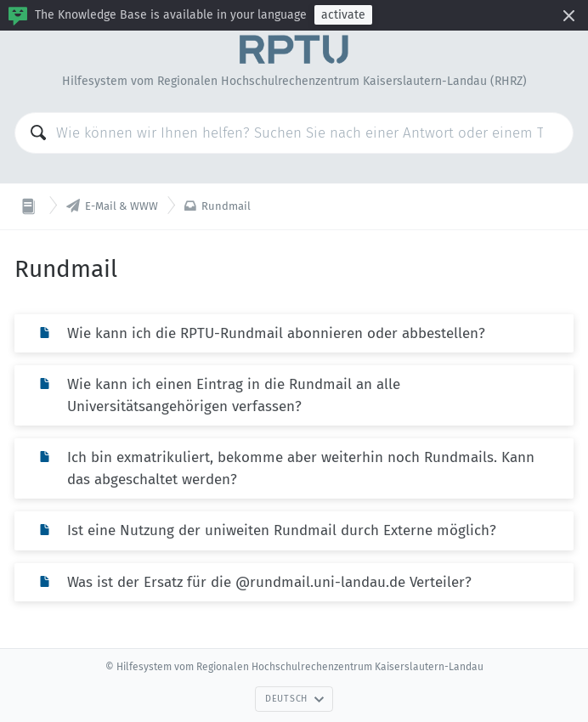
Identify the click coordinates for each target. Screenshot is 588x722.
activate (343, 15)
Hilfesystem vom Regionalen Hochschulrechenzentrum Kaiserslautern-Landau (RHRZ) (294, 81)
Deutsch (295, 699)
